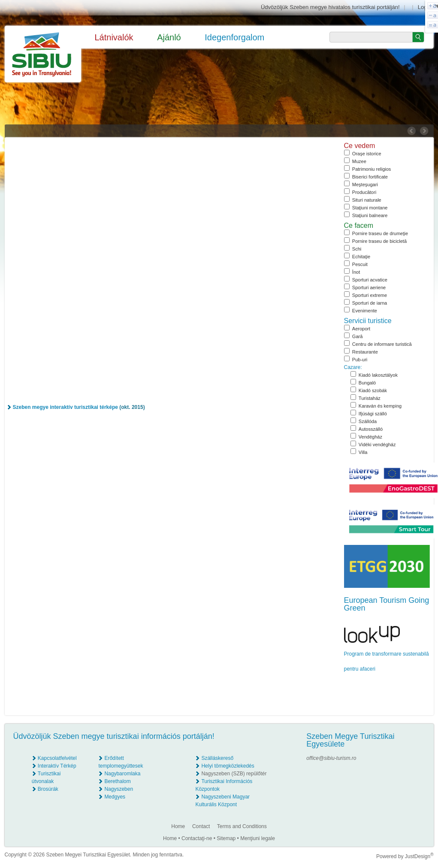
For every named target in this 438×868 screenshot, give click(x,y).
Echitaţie (361, 257)
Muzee (359, 161)
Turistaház (370, 398)
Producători (364, 192)
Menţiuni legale (258, 838)
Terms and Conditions (242, 826)
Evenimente (365, 311)
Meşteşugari (365, 184)
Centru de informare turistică (382, 344)
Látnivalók (114, 37)
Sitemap (226, 838)
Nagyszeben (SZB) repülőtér (234, 774)
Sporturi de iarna (370, 303)
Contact (201, 826)
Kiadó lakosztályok (378, 375)
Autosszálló (371, 429)
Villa (363, 452)
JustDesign (419, 856)
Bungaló (367, 383)
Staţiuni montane (370, 208)
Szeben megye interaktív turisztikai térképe (65, 407)
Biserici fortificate (370, 177)
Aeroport (361, 329)
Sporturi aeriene (369, 287)
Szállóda (368, 421)
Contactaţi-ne (197, 838)
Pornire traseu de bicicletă (379, 241)
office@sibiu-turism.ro (331, 758)
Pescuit (360, 264)
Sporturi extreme (370, 295)
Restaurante (365, 352)
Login (425, 7)
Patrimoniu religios (372, 169)
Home (178, 826)
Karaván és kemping (380, 406)
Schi (357, 249)
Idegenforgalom (234, 37)
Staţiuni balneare (370, 215)
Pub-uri (360, 360)
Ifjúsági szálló (373, 414)
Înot (356, 272)
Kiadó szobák (373, 390)
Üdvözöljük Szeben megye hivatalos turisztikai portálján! (330, 7)
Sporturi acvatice (370, 280)
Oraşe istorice (367, 154)
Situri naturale (367, 200)
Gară (357, 336)
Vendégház (370, 437)
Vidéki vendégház (377, 445)
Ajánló (169, 37)
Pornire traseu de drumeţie (380, 233)
